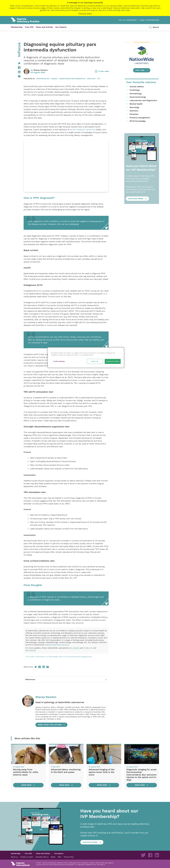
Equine (54, 79)
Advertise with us (42, 857)
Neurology (134, 107)
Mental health (136, 104)
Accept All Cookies (113, 361)
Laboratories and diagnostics (72, 79)
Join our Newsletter (128, 20)
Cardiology (135, 90)
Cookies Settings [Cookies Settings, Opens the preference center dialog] (59, 361)
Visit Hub (140, 70)
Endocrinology (43, 79)
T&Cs (60, 857)
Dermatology (136, 94)
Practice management (140, 118)
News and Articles (44, 27)
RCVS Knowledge (138, 121)
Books (53, 857)
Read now (27, 785)
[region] (86, 358)
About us (14, 857)
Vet (99, 79)
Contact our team (27, 857)
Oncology (91, 79)
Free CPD (29, 27)
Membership (17, 27)
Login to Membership (149, 20)
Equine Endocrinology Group (80, 657)
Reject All (95, 361)
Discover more (136, 199)
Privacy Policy (69, 857)
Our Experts (61, 27)
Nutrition (134, 111)
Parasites (134, 114)
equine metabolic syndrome (82, 130)
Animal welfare (137, 87)
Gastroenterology (138, 97)
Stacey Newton (41, 70)
